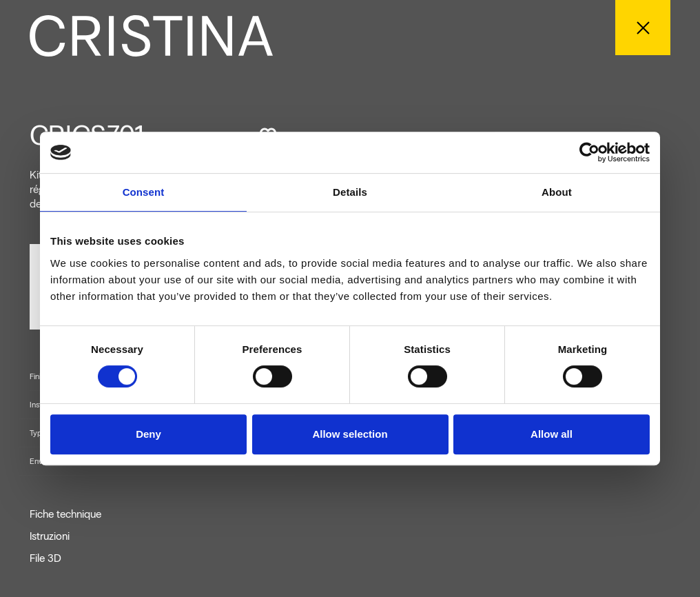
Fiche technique (65, 514)
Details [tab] (350, 192)
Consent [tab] (144, 192)
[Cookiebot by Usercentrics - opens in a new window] (589, 152)
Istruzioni (50, 536)
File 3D (45, 558)
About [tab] (557, 192)
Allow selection (350, 434)
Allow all (552, 434)
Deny (148, 434)
